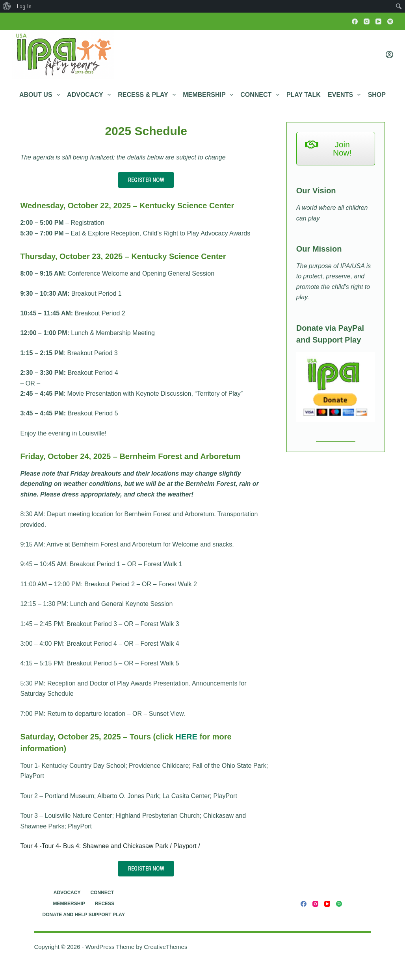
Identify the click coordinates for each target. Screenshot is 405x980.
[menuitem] (7, 6)
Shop (377, 95)
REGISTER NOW (146, 180)
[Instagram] (367, 21)
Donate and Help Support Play (84, 915)
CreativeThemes (165, 947)
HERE (186, 737)
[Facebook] (355, 21)
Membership (210, 95)
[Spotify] (390, 21)
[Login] (389, 55)
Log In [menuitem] (24, 6)
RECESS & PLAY (148, 95)
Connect (261, 95)
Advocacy (90, 95)
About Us (41, 95)
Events (346, 95)
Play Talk (304, 95)
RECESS (105, 904)
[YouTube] (378, 21)
